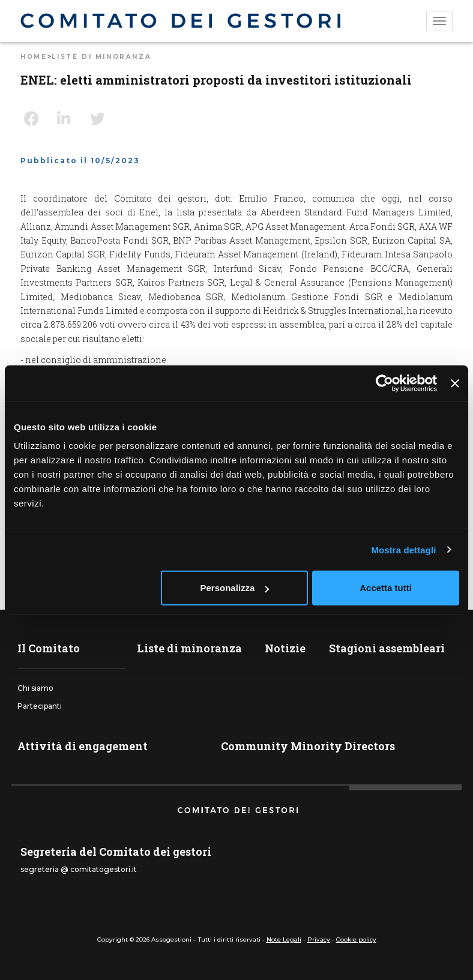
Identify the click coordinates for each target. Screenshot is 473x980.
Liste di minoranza (101, 57)
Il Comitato (49, 648)
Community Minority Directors (308, 746)
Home (34, 57)
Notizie (285, 648)
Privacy (319, 939)
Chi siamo (35, 688)
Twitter (102, 119)
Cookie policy (356, 939)
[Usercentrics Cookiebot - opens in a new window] (384, 383)
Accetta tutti (386, 588)
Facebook (36, 119)
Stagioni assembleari (387, 648)
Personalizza (235, 588)
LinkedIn (69, 119)
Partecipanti (40, 706)
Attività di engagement (83, 746)
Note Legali (284, 939)
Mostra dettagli (403, 549)
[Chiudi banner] (455, 383)
